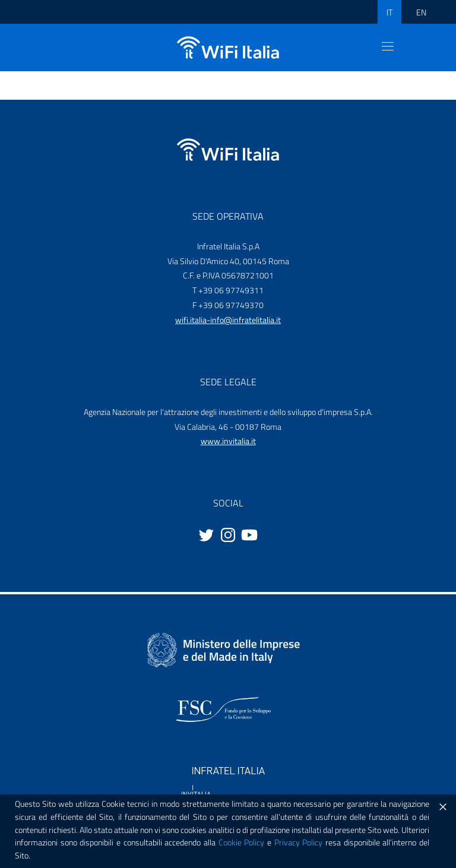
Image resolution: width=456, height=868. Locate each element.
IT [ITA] (389, 12)
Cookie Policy (42, 850)
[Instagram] (228, 534)
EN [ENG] (421, 12)
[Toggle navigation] (388, 46)
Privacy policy (166, 850)
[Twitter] (207, 534)
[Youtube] (249, 534)
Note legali (290, 850)
